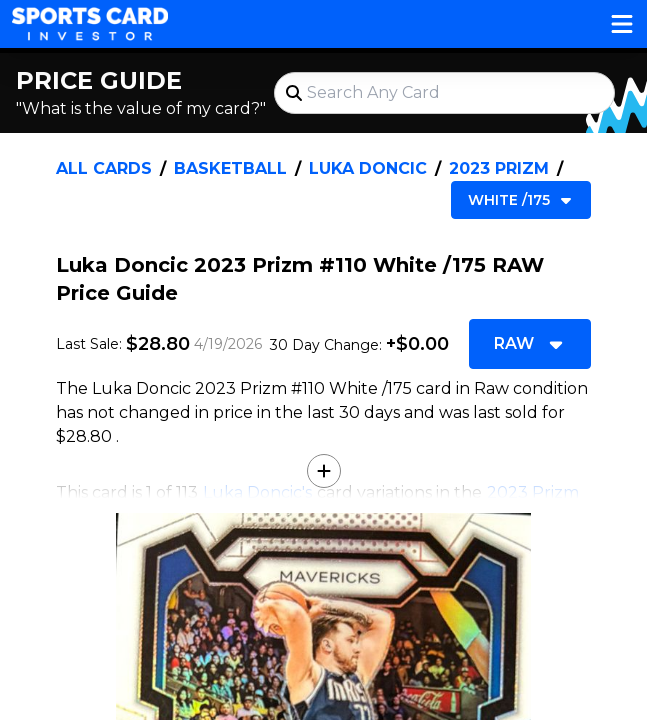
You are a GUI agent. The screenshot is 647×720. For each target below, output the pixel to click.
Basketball (230, 168)
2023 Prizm (499, 168)
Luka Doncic (368, 168)
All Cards (104, 168)
